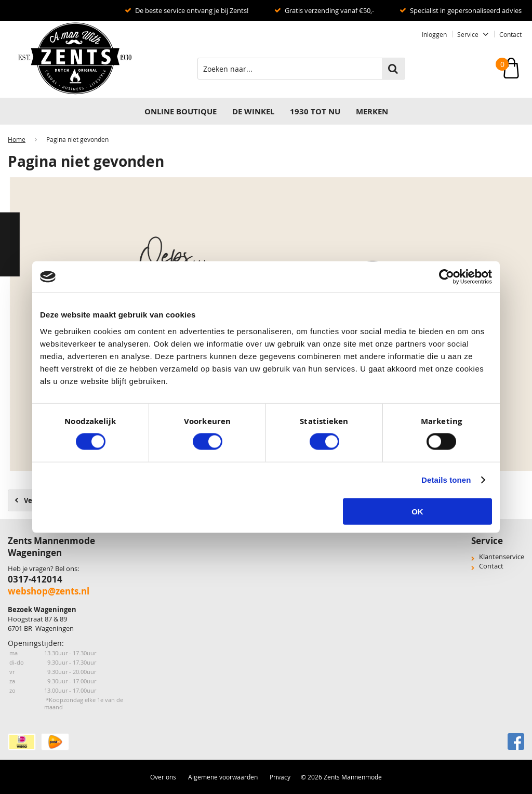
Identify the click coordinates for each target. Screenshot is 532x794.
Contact (510, 34)
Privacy (280, 777)
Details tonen (446, 480)
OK (417, 511)
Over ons (163, 777)
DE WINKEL (253, 111)
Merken (372, 111)
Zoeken (393, 69)
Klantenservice (502, 557)
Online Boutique (181, 111)
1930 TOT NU (315, 111)
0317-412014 (35, 579)
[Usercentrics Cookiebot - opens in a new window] (447, 277)
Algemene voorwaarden (223, 777)
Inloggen (434, 34)
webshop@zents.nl (49, 591)
